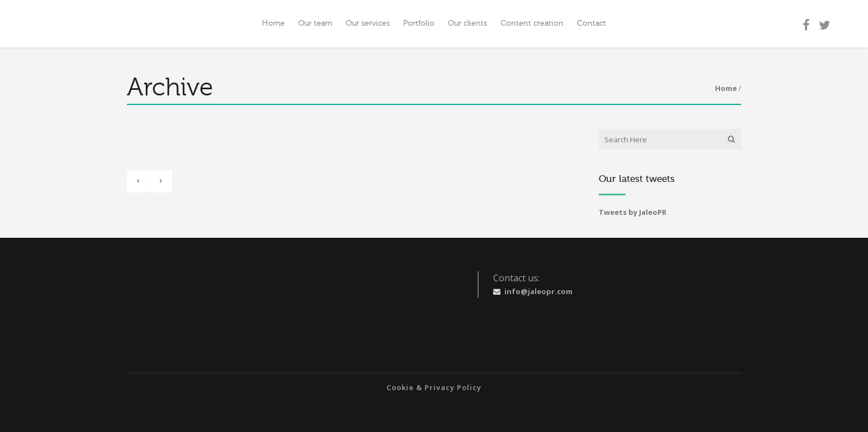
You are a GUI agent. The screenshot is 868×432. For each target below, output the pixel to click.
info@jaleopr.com (538, 291)
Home (726, 88)
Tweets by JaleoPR (633, 212)
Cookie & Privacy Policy (434, 387)
